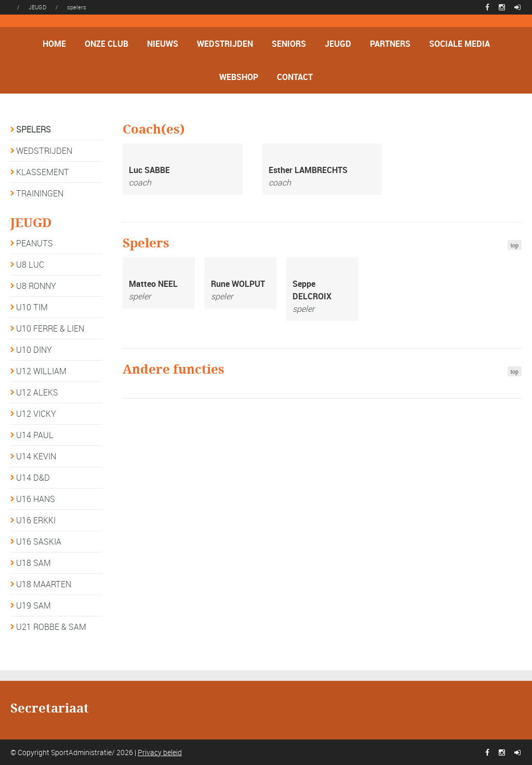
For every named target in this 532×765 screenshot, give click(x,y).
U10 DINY (34, 350)
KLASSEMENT (43, 172)
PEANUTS (35, 243)
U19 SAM (34, 605)
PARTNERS (390, 44)
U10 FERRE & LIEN (50, 328)
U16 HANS (36, 499)
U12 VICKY (36, 414)
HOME (54, 44)
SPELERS (34, 129)
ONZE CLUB (107, 44)
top (515, 245)
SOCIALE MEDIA (460, 44)
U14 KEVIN (36, 456)
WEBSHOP (239, 77)
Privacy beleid (160, 752)
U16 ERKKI (36, 520)
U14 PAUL (35, 435)
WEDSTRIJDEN (225, 44)
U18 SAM (34, 563)
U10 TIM (32, 307)
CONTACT (295, 77)
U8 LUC (30, 265)
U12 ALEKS (37, 392)
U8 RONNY (36, 286)
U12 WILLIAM (41, 371)
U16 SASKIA (39, 542)
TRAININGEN (40, 193)
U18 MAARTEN (44, 584)
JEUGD (338, 44)
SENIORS (289, 44)
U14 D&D (33, 478)
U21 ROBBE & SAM (51, 627)
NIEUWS (163, 44)
